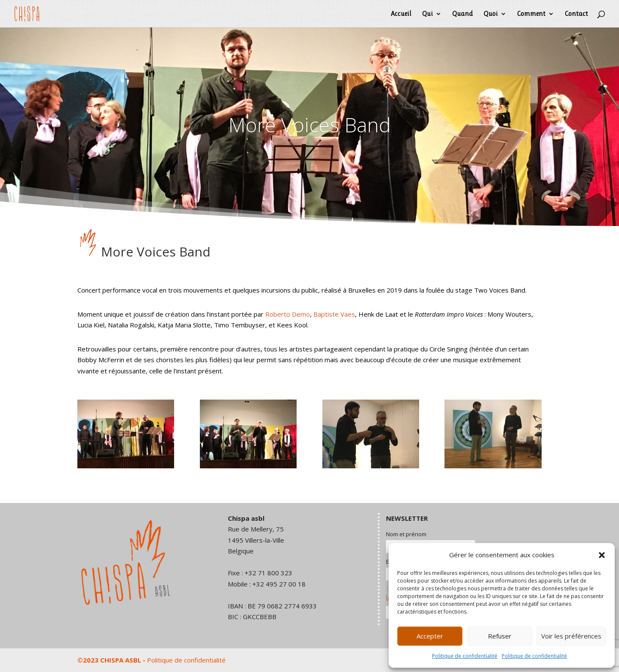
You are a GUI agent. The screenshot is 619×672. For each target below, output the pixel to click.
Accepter (430, 636)
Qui (427, 14)
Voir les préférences (571, 636)
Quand (463, 14)
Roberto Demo (288, 314)
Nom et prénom (406, 534)
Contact (576, 14)
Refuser (500, 636)
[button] (602, 555)
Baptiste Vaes (334, 314)
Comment (531, 14)
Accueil (401, 14)
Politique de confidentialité (465, 656)
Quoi (491, 14)
